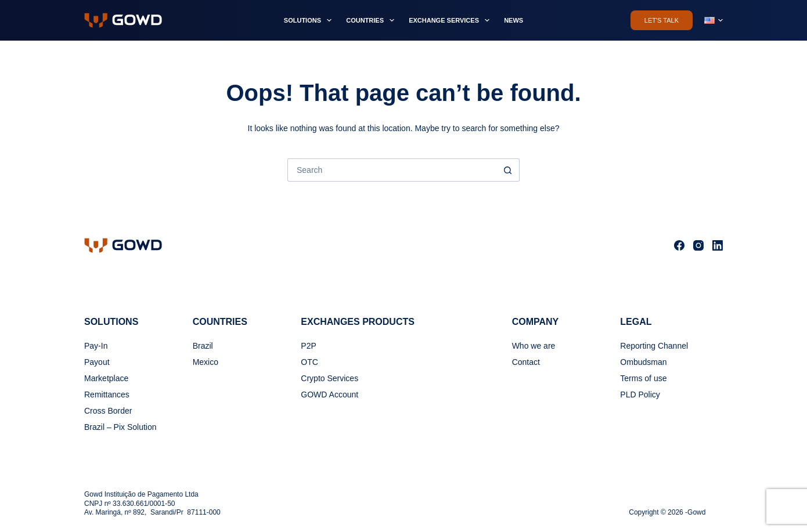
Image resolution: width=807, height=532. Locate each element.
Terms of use (643, 378)
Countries (372, 20)
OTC (309, 362)
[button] (714, 20)
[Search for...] (392, 170)
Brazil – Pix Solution (120, 427)
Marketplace (106, 378)
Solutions (310, 20)
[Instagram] (698, 245)
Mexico (206, 362)
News (514, 20)
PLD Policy (640, 395)
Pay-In (96, 346)
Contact (526, 362)
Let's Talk (662, 20)
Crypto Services (329, 378)
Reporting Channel (654, 346)
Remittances (107, 395)
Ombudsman (643, 362)
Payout (97, 362)
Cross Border (108, 411)
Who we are (534, 346)
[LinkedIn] (718, 245)
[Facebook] (679, 245)
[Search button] (508, 170)
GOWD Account (329, 395)
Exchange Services (451, 20)
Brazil (203, 346)
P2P (308, 346)
